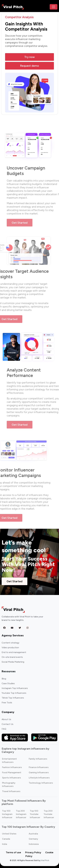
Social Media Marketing (13, 662)
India (5, 844)
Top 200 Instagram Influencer (21, 814)
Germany (33, 839)
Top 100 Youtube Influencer (35, 814)
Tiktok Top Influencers (13, 698)
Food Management (12, 772)
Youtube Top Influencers (14, 693)
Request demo (29, 66)
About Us (6, 719)
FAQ (4, 729)
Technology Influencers (41, 783)
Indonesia (34, 844)
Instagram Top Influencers (15, 688)
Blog (4, 679)
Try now (29, 57)
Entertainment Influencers (9, 760)
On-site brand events (12, 657)
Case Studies (8, 683)
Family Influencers (38, 759)
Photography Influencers (9, 784)
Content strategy (10, 643)
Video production (10, 647)
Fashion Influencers (12, 767)
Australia (33, 834)
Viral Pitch (45, 860)
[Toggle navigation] (53, 7)
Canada (6, 839)
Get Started (23, 223)
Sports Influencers (11, 778)
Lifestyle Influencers (39, 778)
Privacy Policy (33, 852)
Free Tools (7, 703)
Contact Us (7, 724)
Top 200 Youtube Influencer (49, 814)
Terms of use (13, 852)
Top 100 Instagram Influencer (7, 814)
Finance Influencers (39, 767)
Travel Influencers (11, 791)
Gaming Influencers (39, 772)
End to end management (14, 652)
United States (9, 834)
